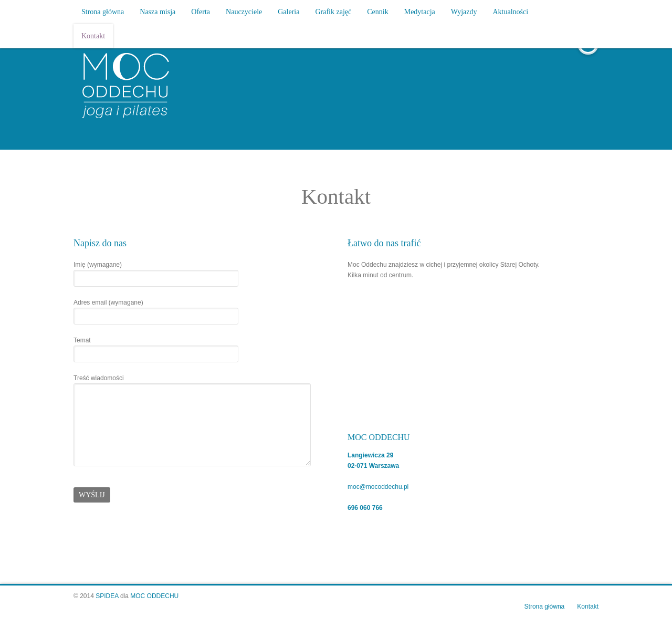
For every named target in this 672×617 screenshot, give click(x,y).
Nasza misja (157, 12)
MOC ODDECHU (154, 596)
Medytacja (420, 12)
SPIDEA (107, 596)
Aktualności (511, 12)
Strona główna (103, 12)
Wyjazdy (464, 12)
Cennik (377, 12)
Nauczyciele (244, 12)
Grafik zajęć (333, 12)
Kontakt (93, 36)
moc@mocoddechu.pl (378, 487)
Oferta (201, 12)
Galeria (288, 12)
